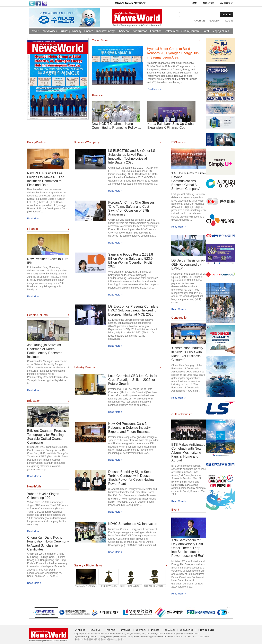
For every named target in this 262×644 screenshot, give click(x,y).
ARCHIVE (199, 21)
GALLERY (215, 21)
